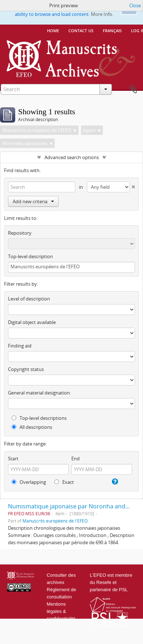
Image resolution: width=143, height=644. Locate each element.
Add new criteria (33, 201)
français (112, 30)
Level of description (29, 299)
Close (135, 5)
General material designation (39, 393)
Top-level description (30, 256)
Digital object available (32, 322)
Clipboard (133, 90)
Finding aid (20, 346)
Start (13, 459)
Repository (20, 233)
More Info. (102, 14)
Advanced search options (72, 157)
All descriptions (32, 427)
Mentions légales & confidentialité (61, 611)
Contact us (81, 30)
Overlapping (29, 482)
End (75, 459)
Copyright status (26, 369)
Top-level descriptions (39, 418)
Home (53, 30)
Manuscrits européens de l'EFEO (55, 521)
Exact (64, 482)
